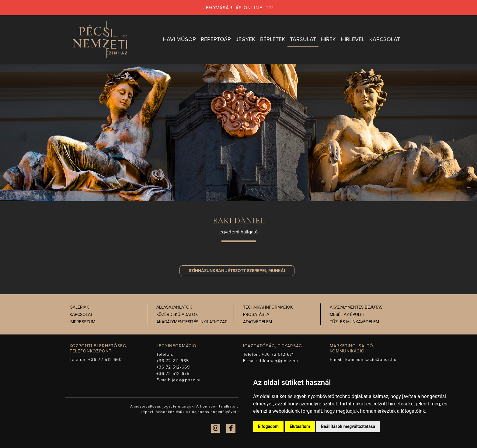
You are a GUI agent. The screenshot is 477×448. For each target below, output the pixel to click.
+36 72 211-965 (173, 361)
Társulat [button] (303, 39)
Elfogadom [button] (268, 426)
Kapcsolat (81, 315)
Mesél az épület (347, 315)
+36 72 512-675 (173, 374)
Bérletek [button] (273, 39)
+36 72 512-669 (173, 367)
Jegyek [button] (245, 39)
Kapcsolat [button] (385, 39)
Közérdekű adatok (177, 315)
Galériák (79, 307)
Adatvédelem (258, 322)
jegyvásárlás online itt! (239, 8)
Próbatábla (256, 315)
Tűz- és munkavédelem (354, 322)
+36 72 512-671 (278, 354)
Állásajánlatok (174, 307)
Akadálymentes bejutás (356, 307)
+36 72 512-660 (105, 360)
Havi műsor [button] (179, 39)
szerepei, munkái (237, 271)
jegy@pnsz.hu (187, 380)
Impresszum (82, 322)
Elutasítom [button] (300, 426)
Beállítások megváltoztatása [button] (348, 426)
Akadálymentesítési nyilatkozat (192, 322)
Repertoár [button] (216, 39)
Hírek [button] (328, 39)
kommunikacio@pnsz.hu (371, 360)
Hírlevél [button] (353, 39)
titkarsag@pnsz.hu (278, 361)
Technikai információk (268, 307)
